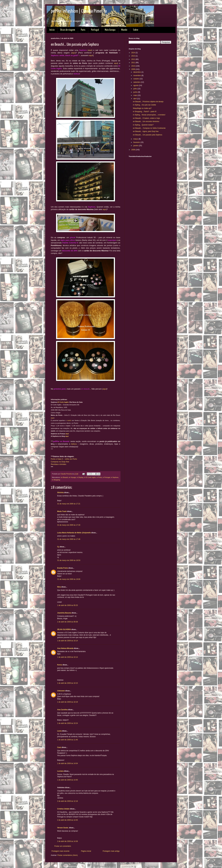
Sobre (136, 30)
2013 (134, 56)
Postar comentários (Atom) (68, 855)
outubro (136, 79)
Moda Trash (62, 511)
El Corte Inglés (63, 402)
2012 (134, 59)
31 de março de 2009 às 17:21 (69, 504)
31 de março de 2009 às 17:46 (69, 539)
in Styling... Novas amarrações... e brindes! (149, 115)
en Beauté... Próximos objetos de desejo (148, 102)
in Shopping (56, 480)
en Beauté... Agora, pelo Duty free (146, 131)
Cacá (59, 747)
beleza (74, 444)
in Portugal (106, 477)
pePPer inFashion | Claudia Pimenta (79, 11)
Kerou (60, 665)
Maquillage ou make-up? (142, 108)
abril (135, 99)
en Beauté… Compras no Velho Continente (149, 128)
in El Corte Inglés (90, 477)
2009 (134, 69)
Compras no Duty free (60, 462)
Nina (59, 587)
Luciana (60, 771)
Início (52, 30)
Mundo (124, 30)
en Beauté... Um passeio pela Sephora (148, 135)
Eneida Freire (63, 568)
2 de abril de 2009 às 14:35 (67, 820)
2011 (134, 63)
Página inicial (86, 851)
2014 (134, 53)
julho (135, 89)
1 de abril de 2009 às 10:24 (67, 723)
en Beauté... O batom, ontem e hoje (146, 118)
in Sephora (115, 477)
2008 (134, 150)
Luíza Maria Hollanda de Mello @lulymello (74, 533)
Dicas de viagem (68, 30)
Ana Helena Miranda (65, 648)
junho (136, 92)
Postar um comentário (63, 846)
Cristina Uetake (63, 809)
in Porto (99, 477)
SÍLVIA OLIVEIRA (64, 629)
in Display (80, 477)
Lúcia (59, 731)
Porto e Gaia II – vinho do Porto (64, 459)
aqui (90, 50)
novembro (137, 75)
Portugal (95, 30)
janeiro (136, 146)
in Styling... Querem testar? (143, 125)
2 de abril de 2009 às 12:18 (67, 801)
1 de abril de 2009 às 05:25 (67, 605)
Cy (58, 547)
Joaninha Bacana (64, 613)
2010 (134, 66)
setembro (137, 82)
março (136, 139)
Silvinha (60, 493)
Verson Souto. (63, 828)
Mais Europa (110, 30)
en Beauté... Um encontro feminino (146, 121)
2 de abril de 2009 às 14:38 (67, 841)
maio (135, 95)
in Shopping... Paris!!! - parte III (145, 112)
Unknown (61, 691)
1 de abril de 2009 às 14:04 (67, 763)
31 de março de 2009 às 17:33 (69, 525)
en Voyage (72, 477)
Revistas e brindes (58, 464)
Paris (83, 30)
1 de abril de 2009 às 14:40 (67, 780)
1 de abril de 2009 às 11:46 (67, 740)
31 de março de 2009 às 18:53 (69, 560)
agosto (136, 85)
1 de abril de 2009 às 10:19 (67, 702)
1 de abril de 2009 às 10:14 (67, 641)
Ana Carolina (62, 710)
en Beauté (64, 477)
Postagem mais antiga (111, 851)
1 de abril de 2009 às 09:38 (67, 622)
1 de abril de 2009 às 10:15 (67, 683)
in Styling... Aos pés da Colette (144, 105)
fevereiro (137, 142)
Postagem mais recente (60, 851)
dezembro (137, 72)
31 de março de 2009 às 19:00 (69, 579)
